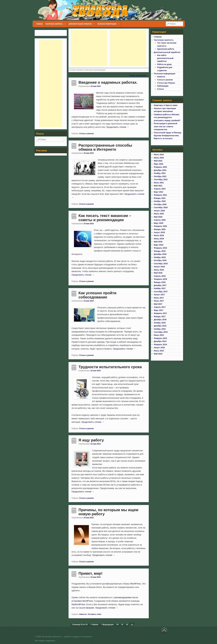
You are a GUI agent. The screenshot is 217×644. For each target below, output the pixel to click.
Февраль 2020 (160, 226)
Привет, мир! (90, 573)
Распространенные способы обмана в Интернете (105, 147)
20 (117, 625)
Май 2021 (158, 186)
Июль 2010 (159, 351)
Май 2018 (158, 273)
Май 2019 (158, 242)
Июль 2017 (159, 298)
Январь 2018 (160, 282)
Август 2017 (159, 295)
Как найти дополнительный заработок (165, 58)
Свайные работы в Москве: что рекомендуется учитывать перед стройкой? (167, 117)
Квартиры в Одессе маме (166, 105)
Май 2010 (158, 354)
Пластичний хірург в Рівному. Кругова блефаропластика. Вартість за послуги (168, 136)
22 (127, 625)
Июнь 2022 (159, 158)
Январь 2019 (160, 251)
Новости (83, 614)
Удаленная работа (166, 49)
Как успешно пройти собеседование (97, 295)
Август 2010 (159, 348)
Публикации (163, 86)
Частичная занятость (55, 25)
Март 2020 (159, 223)
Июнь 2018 (159, 270)
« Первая (94, 625)
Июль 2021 (159, 183)
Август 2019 (159, 232)
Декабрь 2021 (160, 170)
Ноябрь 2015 (160, 329)
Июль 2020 (159, 214)
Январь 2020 (160, 229)
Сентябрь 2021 (161, 179)
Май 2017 (158, 304)
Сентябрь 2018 (161, 264)
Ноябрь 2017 (160, 288)
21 (122, 625)
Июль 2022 (159, 155)
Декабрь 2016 (160, 320)
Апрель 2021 (160, 189)
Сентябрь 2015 (161, 332)
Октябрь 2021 (160, 176)
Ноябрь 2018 (160, 257)
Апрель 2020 (160, 220)
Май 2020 (158, 217)
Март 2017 (159, 310)
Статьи (160, 89)
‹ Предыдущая (107, 625)
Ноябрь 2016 (160, 323)
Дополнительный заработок (81, 25)
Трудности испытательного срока (110, 367)
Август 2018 (159, 267)
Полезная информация (108, 25)
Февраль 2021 (160, 195)
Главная (39, 24)
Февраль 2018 (160, 279)
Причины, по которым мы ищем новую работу (108, 512)
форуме (90, 608)
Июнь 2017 (159, 301)
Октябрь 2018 (160, 260)
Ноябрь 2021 (160, 173)
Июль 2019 (159, 235)
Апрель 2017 (160, 307)
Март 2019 (159, 245)
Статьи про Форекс (166, 83)
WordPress (135, 584)
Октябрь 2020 (160, 204)
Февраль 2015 (160, 338)
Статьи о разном (86, 134)
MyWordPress (78, 604)
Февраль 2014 (160, 344)
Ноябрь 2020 (160, 201)
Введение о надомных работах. (108, 82)
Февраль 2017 (160, 313)
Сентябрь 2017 (161, 292)
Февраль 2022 (160, 167)
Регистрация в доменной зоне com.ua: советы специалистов (166, 126)
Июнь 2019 (159, 239)
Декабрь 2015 (160, 326)
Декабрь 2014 (160, 341)
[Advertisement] (89, 48)
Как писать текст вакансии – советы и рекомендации (105, 218)
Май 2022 (158, 161)
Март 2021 (159, 192)
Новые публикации (139, 76)
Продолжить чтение (118, 127)
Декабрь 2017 (160, 285)
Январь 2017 (160, 316)
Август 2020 (159, 211)
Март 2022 (159, 164)
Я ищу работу (91, 440)
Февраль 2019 (160, 248)
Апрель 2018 (160, 276)
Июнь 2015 (159, 335)
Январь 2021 (160, 198)
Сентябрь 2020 (161, 207)
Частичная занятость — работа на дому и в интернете (67, 637)
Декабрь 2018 (160, 254)
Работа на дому (164, 64)
